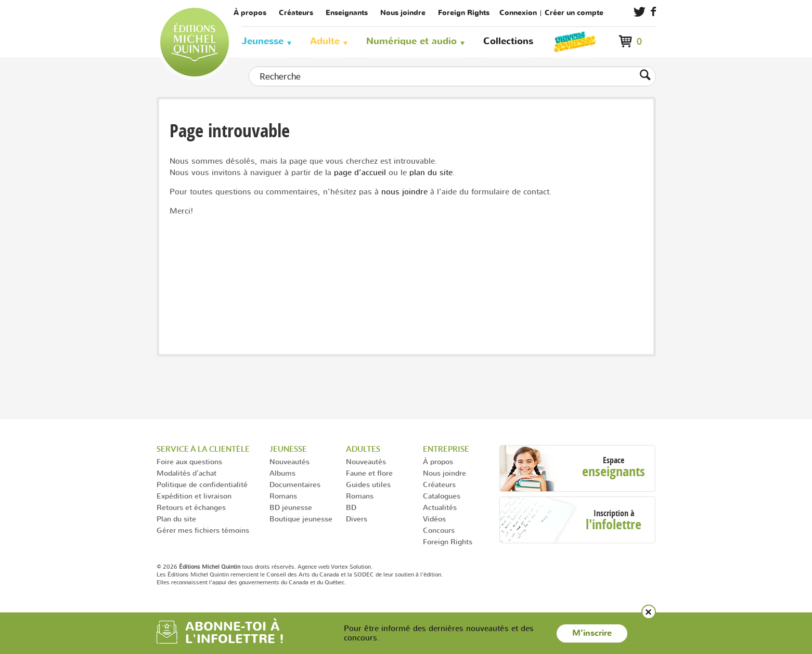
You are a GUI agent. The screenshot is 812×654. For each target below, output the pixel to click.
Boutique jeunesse (301, 519)
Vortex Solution (351, 567)
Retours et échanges (191, 507)
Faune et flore (369, 473)
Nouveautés (289, 461)
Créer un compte (574, 13)
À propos (250, 13)
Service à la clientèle (203, 449)
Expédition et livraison (194, 496)
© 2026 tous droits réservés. (226, 567)
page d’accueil (360, 172)
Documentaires (295, 484)
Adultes (363, 449)
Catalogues (442, 496)
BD (351, 507)
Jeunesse (262, 41)
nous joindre (404, 192)
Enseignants (347, 13)
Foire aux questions (189, 461)
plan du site (431, 172)
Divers (357, 519)
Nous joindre (403, 13)
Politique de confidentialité (202, 484)
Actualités (440, 507)
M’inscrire (592, 633)
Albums (282, 473)
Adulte (325, 41)
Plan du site (176, 519)
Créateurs (296, 13)
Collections (508, 41)
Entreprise (446, 449)
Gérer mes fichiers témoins (203, 530)
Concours (439, 530)
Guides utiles (368, 484)
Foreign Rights (464, 13)
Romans (283, 496)
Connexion (518, 13)
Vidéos (434, 519)
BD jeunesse (291, 507)
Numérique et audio (411, 41)
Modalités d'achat (186, 473)
